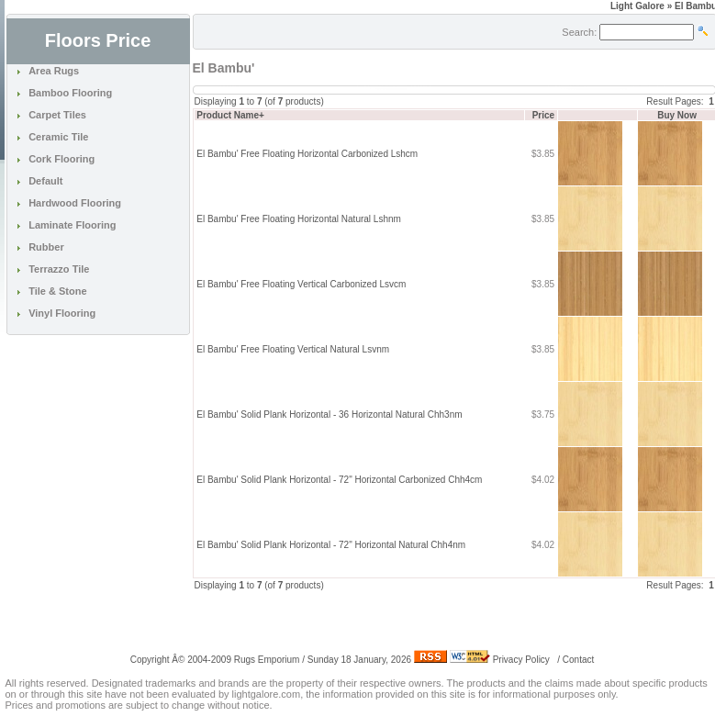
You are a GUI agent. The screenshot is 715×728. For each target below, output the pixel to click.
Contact (578, 660)
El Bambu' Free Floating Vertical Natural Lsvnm (293, 349)
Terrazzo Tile (59, 269)
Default (45, 181)
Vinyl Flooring (62, 313)
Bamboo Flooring (70, 93)
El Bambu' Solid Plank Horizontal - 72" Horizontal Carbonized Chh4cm (339, 480)
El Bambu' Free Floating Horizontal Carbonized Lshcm (307, 154)
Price (543, 115)
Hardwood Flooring (75, 203)
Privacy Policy (521, 660)
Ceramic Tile (58, 137)
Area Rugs (54, 71)
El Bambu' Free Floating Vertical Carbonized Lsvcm (301, 284)
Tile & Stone (57, 291)
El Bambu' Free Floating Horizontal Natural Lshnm (299, 219)
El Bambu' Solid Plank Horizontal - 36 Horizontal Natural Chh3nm (329, 414)
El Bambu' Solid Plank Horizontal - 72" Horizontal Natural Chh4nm (331, 545)
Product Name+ (230, 115)
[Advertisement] (408, 620)
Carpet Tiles (57, 115)
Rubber (46, 247)
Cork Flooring (61, 159)
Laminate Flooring (72, 225)
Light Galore (637, 6)
